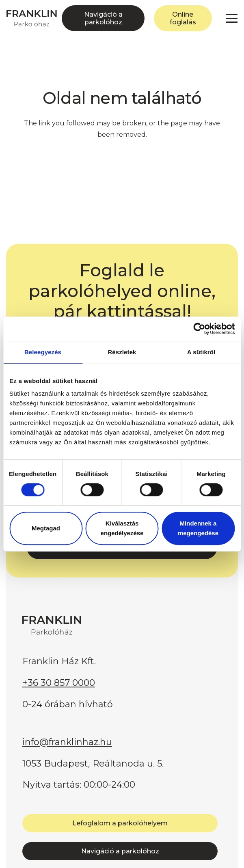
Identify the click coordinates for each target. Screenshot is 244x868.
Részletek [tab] (122, 352)
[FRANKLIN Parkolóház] (32, 18)
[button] (232, 18)
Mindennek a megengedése (198, 528)
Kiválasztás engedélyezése (122, 528)
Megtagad (46, 528)
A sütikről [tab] (201, 352)
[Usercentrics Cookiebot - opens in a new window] (199, 329)
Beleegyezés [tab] (43, 352)
